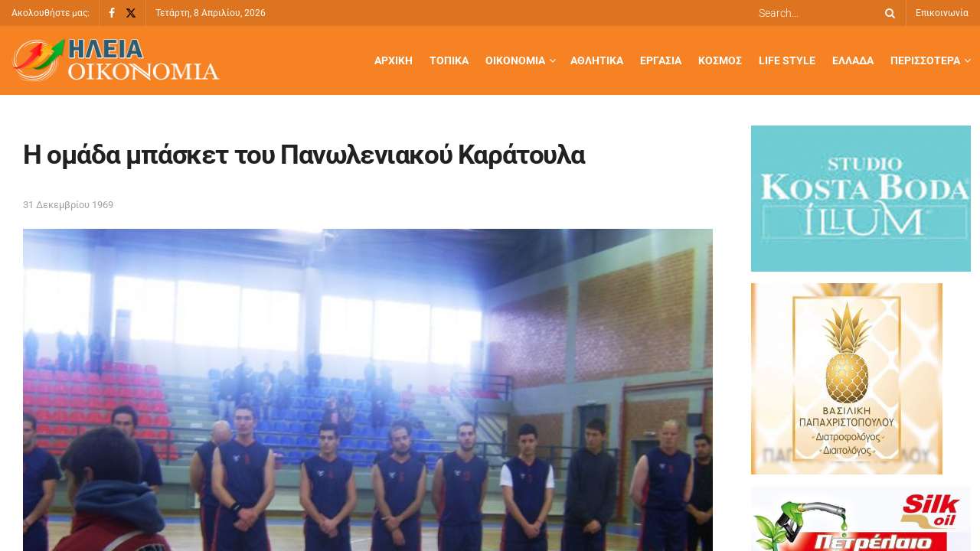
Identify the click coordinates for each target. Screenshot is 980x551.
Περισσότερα (925, 60)
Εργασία (661, 60)
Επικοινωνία (942, 13)
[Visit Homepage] (116, 61)
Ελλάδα (853, 60)
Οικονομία (515, 60)
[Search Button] (887, 13)
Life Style (787, 60)
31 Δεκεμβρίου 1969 (68, 205)
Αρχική (394, 60)
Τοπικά (449, 60)
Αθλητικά (597, 60)
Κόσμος (720, 60)
